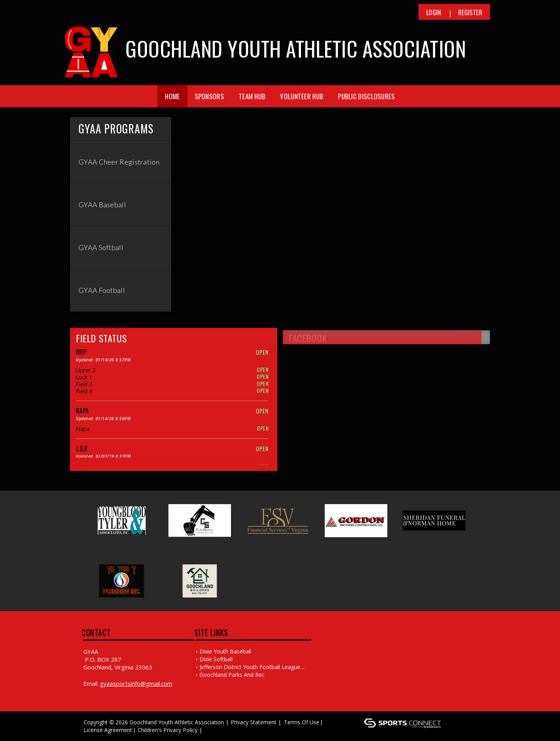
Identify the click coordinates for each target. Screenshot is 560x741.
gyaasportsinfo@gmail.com (136, 683)
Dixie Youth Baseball (225, 651)
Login (434, 12)
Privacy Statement (254, 722)
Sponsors (209, 96)
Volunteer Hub (302, 96)
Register (470, 12)
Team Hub (252, 96)
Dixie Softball (216, 659)
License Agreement (108, 730)
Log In (215, 730)
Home (172, 96)
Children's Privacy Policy (168, 730)
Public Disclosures (366, 96)
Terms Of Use (302, 722)
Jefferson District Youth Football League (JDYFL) (250, 667)
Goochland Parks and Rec (232, 675)
